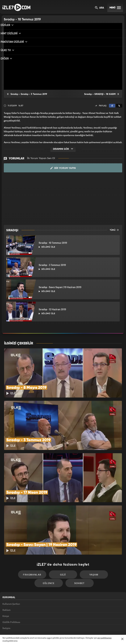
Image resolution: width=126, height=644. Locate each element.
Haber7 (80, 627)
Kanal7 (22, 627)
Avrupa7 (49, 627)
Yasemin (100, 627)
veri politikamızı (104, 638)
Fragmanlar (21, 544)
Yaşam (77, 544)
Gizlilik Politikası (11, 597)
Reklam (6, 582)
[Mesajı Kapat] (122, 639)
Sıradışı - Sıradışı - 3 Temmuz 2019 (24, 94)
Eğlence (105, 544)
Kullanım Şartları (11, 574)
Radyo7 (36, 627)
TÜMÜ (114, 230)
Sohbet (64, 554)
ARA (100, 8)
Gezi (49, 544)
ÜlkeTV (62, 627)
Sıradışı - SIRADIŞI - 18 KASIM (104, 94)
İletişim (6, 604)
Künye (6, 589)
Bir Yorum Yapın (63, 168)
